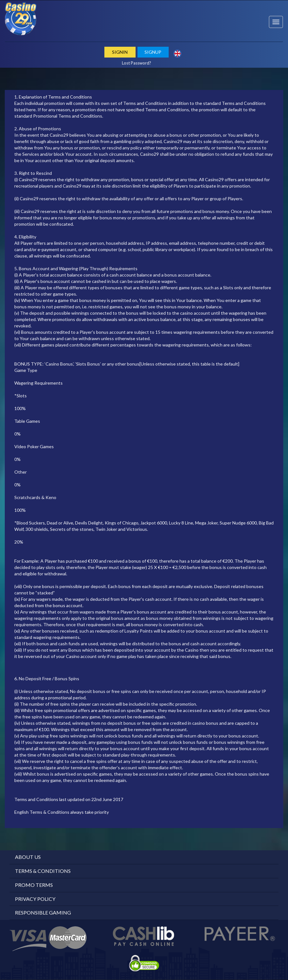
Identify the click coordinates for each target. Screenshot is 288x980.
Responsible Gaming (43, 912)
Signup (153, 52)
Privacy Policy (35, 899)
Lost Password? (137, 63)
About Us (28, 857)
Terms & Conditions (43, 871)
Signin (120, 52)
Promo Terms (34, 885)
